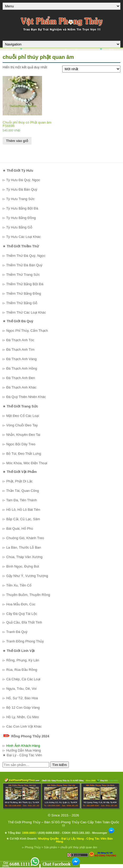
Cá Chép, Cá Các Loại (23, 679)
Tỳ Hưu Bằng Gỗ (19, 227)
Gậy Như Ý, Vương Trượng (27, 576)
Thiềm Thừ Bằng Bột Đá (25, 284)
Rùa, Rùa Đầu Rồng (22, 670)
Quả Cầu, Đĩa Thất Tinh (24, 622)
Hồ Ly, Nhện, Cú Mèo (23, 717)
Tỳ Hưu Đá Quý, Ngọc (23, 180)
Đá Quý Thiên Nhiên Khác (26, 397)
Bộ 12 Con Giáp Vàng (23, 708)
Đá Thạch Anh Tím (20, 349)
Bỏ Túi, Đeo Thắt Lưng (24, 454)
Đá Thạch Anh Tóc (20, 340)
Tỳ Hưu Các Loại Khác (23, 237)
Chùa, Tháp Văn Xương (24, 557)
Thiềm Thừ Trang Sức (23, 275)
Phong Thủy (33, 847)
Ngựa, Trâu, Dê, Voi (21, 689)
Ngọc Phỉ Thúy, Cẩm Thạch (27, 331)
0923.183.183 (81, 833)
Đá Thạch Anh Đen (21, 378)
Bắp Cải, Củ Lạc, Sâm (23, 519)
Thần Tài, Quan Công (22, 491)
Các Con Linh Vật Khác (24, 726)
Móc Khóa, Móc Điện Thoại (27, 463)
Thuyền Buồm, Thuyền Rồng (28, 595)
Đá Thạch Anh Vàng (22, 359)
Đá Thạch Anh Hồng (22, 368)
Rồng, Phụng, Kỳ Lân (23, 660)
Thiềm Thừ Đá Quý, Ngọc (26, 256)
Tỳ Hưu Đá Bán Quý (22, 189)
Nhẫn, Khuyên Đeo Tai (23, 435)
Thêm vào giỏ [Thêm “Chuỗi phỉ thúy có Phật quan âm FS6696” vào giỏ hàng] (17, 141)
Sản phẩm (50, 847)
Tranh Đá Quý (17, 632)
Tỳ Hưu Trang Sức (20, 199)
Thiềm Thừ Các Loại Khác (26, 312)
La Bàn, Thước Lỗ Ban (24, 547)
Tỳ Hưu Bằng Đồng (21, 218)
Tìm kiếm (60, 765)
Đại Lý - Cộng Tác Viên (24, 755)
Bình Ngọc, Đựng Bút (23, 566)
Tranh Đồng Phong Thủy (25, 641)
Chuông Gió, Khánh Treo (25, 538)
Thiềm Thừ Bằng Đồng (24, 293)
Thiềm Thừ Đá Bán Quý (24, 265)
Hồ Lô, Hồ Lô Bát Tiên (23, 510)
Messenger (104, 833)
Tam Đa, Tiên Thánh (21, 500)
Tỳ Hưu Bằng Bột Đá (22, 208)
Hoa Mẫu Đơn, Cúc (21, 604)
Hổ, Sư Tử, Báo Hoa (22, 698)
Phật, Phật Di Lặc (19, 481)
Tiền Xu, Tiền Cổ (19, 585)
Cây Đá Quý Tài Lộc (22, 614)
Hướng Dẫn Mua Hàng (24, 750)
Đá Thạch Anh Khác (21, 387)
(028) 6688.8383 (49, 833)
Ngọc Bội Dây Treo (21, 444)
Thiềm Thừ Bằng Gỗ (22, 303)
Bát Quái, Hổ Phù (20, 529)
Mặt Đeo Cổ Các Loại (23, 416)
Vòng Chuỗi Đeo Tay (22, 425)
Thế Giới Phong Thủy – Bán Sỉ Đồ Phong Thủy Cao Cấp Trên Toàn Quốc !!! (63, 824)
